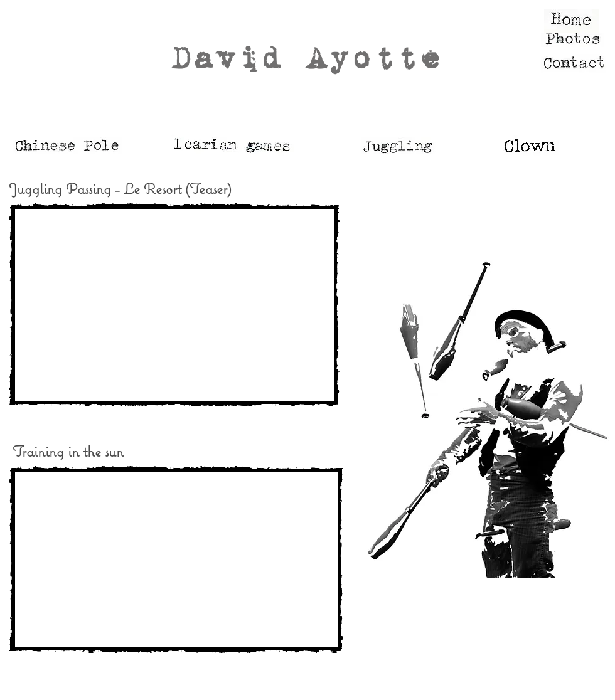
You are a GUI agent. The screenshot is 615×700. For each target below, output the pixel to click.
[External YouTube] (174, 305)
